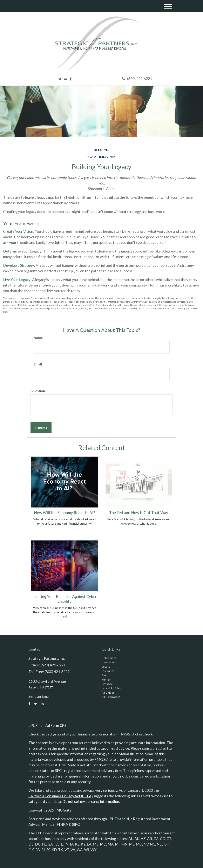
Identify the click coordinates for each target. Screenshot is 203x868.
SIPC (76, 824)
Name (38, 338)
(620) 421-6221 (137, 79)
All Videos (108, 692)
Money (106, 679)
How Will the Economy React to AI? (65, 513)
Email (38, 364)
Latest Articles (111, 688)
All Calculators (111, 697)
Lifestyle (107, 684)
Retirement (109, 658)
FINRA (62, 824)
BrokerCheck (142, 734)
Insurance (108, 671)
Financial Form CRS (51, 725)
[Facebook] (71, 79)
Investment (109, 662)
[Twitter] (60, 79)
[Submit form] (41, 428)
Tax (104, 675)
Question (38, 391)
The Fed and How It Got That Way (139, 513)
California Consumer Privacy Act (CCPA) (61, 796)
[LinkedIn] (66, 79)
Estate (106, 667)
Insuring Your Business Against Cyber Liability (65, 599)
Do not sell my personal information (91, 801)
